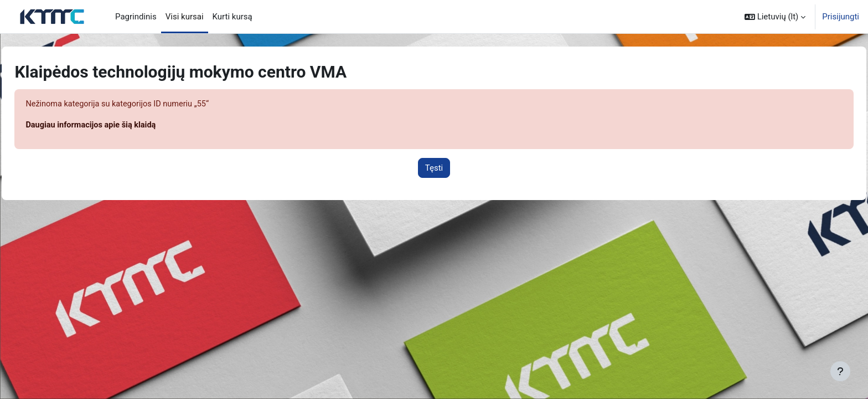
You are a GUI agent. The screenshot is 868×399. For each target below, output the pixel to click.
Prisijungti (841, 17)
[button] (775, 17)
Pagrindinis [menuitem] (136, 17)
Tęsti (434, 168)
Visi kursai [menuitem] (185, 17)
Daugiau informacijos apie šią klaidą (118, 126)
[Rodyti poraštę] (840, 371)
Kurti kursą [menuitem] (232, 17)
